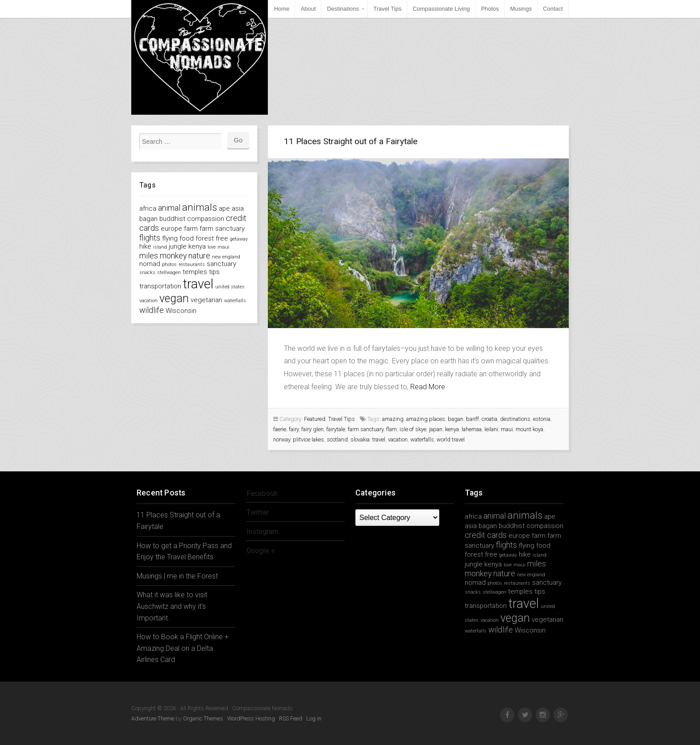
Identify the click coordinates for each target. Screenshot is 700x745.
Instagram (262, 531)
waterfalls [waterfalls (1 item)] (235, 301)
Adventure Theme (153, 718)
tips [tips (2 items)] (214, 272)
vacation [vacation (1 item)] (148, 301)
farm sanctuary (366, 429)
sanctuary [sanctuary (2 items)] (221, 264)
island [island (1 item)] (160, 247)
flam (392, 429)
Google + (260, 550)
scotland (337, 439)
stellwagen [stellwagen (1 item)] (169, 273)
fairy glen (312, 429)
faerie (280, 429)
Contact (553, 9)
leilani (491, 429)
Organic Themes (203, 718)
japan (436, 429)
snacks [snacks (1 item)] (147, 273)
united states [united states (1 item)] (230, 287)
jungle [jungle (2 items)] (178, 246)
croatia (490, 419)
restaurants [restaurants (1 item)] (192, 264)
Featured (315, 419)
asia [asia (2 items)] (238, 208)
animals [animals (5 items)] (200, 207)
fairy (294, 429)
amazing (393, 419)
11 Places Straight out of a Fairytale (351, 141)
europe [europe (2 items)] (171, 229)
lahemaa (472, 429)
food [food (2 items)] (187, 238)
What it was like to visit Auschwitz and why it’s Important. (172, 606)
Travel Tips (387, 9)
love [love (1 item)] (212, 247)
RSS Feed (291, 718)
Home (282, 9)
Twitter (257, 512)
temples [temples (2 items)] (195, 272)
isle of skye (413, 429)
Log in (314, 718)
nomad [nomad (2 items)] (150, 264)
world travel (451, 439)
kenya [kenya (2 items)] (197, 246)
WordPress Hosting (251, 718)
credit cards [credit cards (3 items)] (486, 535)
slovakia (360, 439)
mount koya (529, 429)
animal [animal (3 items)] (169, 208)
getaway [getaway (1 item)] (239, 239)
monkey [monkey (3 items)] (173, 256)
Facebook (262, 493)
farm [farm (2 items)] (191, 229)
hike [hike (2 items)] (145, 246)
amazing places (426, 419)
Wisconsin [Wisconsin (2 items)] (181, 311)
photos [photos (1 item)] (169, 264)
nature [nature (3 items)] (199, 256)
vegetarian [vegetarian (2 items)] (206, 300)
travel (379, 439)
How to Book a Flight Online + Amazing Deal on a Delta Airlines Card (183, 648)
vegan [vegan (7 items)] (174, 298)
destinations (515, 419)
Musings (521, 9)
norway (282, 439)
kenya (452, 429)
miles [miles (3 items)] (149, 256)
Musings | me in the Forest (177, 576)
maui (507, 429)
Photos (490, 9)
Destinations (343, 9)
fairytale (336, 429)
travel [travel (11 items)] (198, 284)
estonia (542, 419)
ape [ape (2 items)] (224, 208)
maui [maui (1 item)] (223, 247)
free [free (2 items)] (222, 238)
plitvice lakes (308, 439)
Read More (428, 387)
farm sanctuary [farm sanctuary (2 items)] (222, 229)
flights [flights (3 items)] (150, 238)
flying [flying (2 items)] (170, 238)
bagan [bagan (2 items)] (148, 219)
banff (473, 419)
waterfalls (422, 439)
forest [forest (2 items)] (205, 238)
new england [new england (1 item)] (226, 257)
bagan (456, 419)
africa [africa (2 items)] (148, 208)
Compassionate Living (441, 9)
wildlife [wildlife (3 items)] (152, 310)
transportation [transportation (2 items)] (160, 286)
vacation (398, 439)
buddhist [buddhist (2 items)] (172, 219)
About (308, 9)
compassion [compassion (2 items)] (206, 219)
